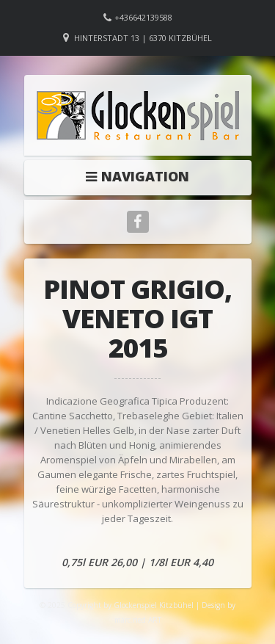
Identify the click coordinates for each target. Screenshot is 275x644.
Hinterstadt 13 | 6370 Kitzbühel (143, 38)
